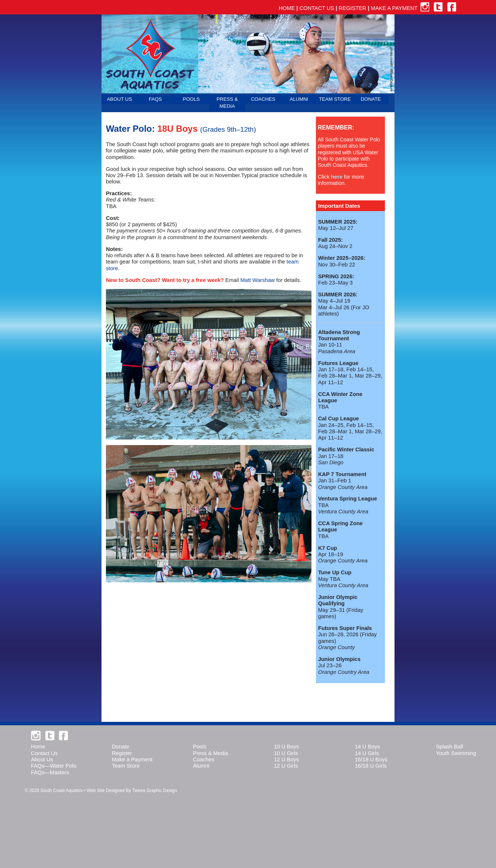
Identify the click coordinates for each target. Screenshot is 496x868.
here (337, 177)
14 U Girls (367, 753)
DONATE (371, 99)
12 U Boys (286, 759)
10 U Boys (286, 747)
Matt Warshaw (257, 280)
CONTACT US (317, 8)
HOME (287, 8)
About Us (42, 759)
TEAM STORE (335, 99)
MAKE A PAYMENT (394, 8)
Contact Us (44, 753)
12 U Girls (286, 766)
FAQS (155, 99)
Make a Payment (132, 759)
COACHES (263, 99)
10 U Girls (286, 753)
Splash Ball (449, 747)
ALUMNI (299, 99)
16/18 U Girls (371, 766)
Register (122, 753)
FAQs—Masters (50, 772)
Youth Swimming (456, 753)
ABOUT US (120, 99)
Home (38, 747)
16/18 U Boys (371, 759)
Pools (200, 747)
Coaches (204, 759)
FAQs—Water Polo (54, 766)
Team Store (126, 766)
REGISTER (353, 8)
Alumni (201, 766)
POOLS (191, 99)
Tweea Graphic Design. (155, 790)
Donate (120, 747)
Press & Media (211, 753)
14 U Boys (368, 747)
